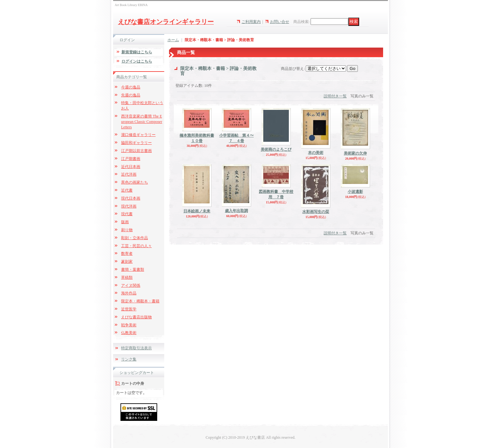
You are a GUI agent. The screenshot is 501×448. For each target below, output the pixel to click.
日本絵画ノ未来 (197, 211)
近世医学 (129, 309)
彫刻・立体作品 (135, 238)
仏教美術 (129, 333)
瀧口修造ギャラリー (138, 135)
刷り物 (127, 230)
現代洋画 (129, 206)
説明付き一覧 (335, 96)
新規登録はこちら (137, 52)
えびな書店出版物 (136, 317)
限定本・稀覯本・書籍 (140, 301)
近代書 (127, 190)
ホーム (173, 40)
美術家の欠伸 (355, 153)
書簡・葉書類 (133, 270)
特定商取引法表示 (136, 348)
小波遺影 (355, 192)
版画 (125, 222)
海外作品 (129, 293)
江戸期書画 (131, 159)
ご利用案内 (251, 22)
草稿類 (127, 277)
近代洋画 (129, 174)
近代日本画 (131, 167)
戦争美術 (129, 325)
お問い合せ (280, 22)
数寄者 (127, 254)
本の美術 (316, 153)
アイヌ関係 (131, 285)
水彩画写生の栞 (316, 212)
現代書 (127, 214)
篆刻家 (127, 262)
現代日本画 (131, 198)
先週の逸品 (131, 95)
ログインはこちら (137, 61)
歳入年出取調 (236, 211)
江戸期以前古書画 (136, 151)
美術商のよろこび (276, 149)
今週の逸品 (131, 87)
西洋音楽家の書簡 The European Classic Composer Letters (142, 122)
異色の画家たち (135, 182)
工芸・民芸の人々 (136, 246)
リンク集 (129, 359)
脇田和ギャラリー (136, 143)
